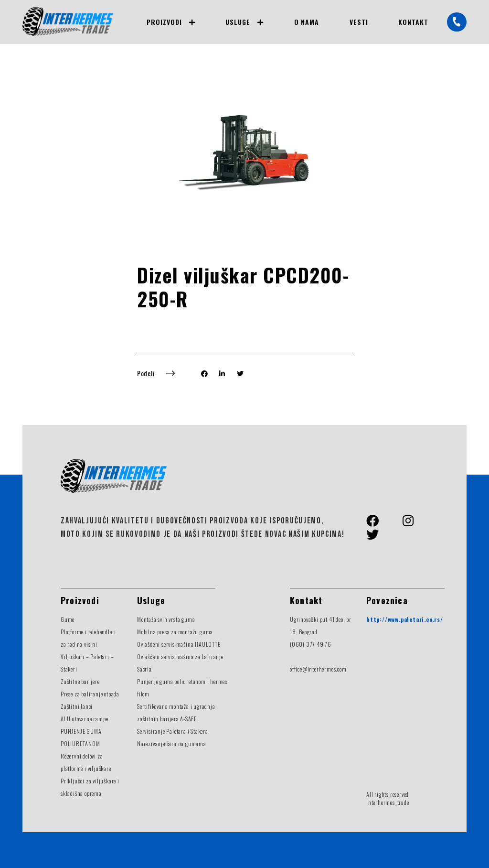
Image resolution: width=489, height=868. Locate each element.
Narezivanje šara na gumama (172, 743)
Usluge (238, 22)
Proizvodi (164, 22)
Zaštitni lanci (77, 706)
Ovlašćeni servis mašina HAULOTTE (179, 644)
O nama (307, 22)
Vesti (359, 22)
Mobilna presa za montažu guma (175, 632)
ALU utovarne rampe (84, 719)
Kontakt (413, 22)
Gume (68, 619)
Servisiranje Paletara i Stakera (173, 731)
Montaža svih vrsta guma (166, 619)
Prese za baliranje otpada (90, 694)
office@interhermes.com (318, 669)
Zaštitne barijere (80, 681)
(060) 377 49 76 (311, 644)
